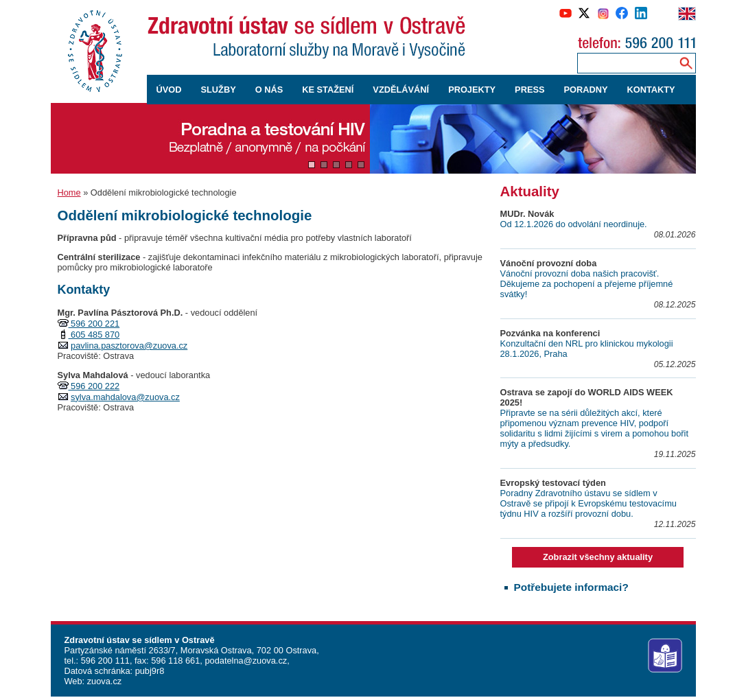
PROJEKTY (472, 90)
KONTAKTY (651, 90)
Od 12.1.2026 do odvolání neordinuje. (574, 224)
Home (69, 192)
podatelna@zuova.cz (246, 661)
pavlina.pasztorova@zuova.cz (129, 346)
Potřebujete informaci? (571, 587)
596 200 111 (104, 661)
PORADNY (586, 90)
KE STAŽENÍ (328, 90)
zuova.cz (105, 681)
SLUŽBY (218, 90)
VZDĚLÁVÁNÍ (401, 90)
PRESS (529, 90)
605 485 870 (94, 335)
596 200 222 (94, 386)
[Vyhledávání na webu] (686, 63)
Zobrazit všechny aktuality (598, 557)
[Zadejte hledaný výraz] (625, 63)
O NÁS (269, 90)
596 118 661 (175, 661)
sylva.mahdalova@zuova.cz (125, 397)
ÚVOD (169, 90)
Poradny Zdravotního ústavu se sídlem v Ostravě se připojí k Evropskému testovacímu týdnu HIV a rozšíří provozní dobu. (588, 503)
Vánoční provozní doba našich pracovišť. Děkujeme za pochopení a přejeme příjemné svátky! (587, 284)
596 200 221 (94, 324)
